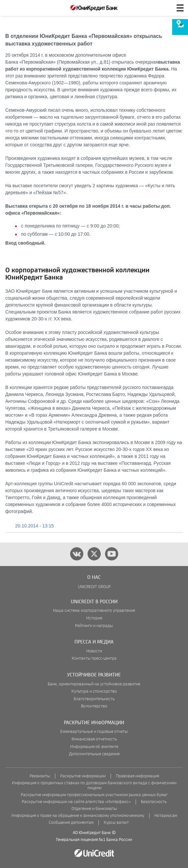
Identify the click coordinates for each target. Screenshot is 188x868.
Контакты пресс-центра (94, 658)
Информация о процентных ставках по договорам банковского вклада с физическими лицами (94, 786)
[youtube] (112, 554)
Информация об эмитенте (94, 747)
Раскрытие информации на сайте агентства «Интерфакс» (76, 802)
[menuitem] (180, 27)
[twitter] (94, 554)
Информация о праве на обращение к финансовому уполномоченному (78, 816)
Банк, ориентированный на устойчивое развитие (94, 684)
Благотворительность (94, 699)
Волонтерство (94, 706)
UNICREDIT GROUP (94, 587)
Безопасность (154, 802)
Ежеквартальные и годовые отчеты (94, 732)
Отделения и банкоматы (94, 809)
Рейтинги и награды (94, 626)
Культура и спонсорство (94, 691)
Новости (94, 651)
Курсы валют (116, 823)
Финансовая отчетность (94, 739)
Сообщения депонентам (71, 823)
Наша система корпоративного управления (94, 611)
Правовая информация (137, 776)
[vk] (77, 554)
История (94, 618)
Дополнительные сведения (94, 754)
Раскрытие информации (83, 776)
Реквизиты (40, 776)
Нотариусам (166, 816)
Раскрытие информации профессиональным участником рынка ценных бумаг (94, 795)
